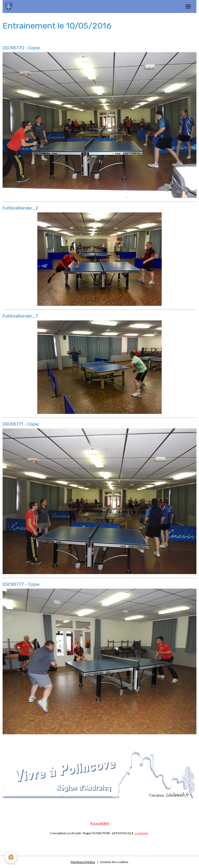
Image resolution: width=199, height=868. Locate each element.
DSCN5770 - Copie (21, 48)
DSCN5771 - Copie (21, 424)
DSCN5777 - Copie (21, 584)
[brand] (10, 6)
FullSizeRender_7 (20, 316)
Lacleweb (141, 833)
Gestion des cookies (114, 862)
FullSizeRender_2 (20, 208)
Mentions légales (83, 862)
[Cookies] (11, 857)
